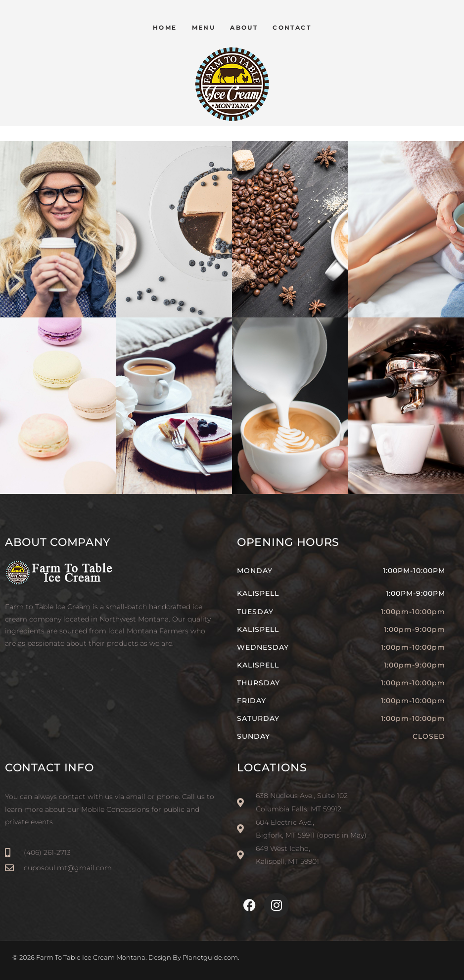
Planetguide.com (210, 957)
